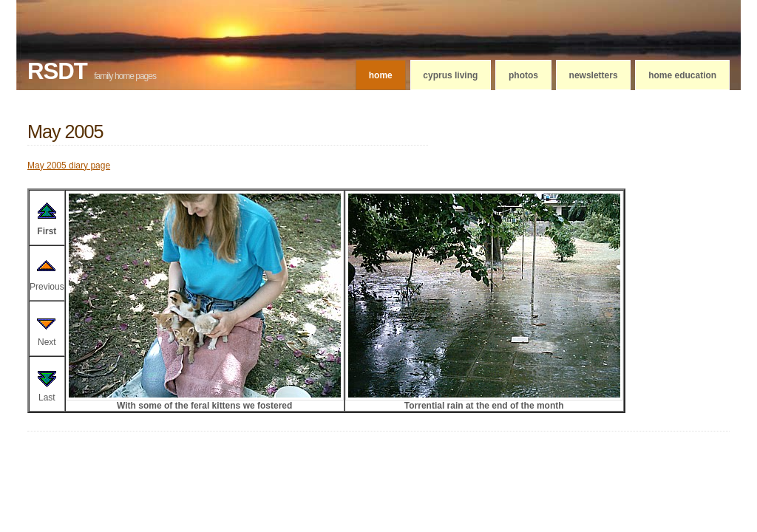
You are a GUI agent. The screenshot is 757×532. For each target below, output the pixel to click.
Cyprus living (450, 75)
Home (381, 75)
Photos (523, 75)
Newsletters (594, 75)
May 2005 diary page (69, 166)
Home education (682, 75)
